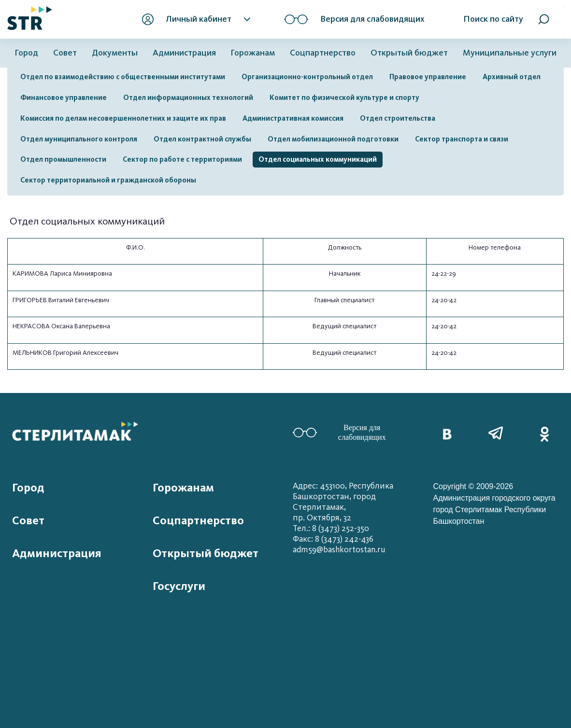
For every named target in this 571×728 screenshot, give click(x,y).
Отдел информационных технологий (188, 98)
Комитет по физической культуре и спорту (344, 98)
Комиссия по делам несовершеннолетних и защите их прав (123, 118)
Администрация (184, 53)
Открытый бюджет (409, 53)
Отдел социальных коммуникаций (318, 159)
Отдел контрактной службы (202, 139)
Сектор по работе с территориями (182, 159)
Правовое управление (428, 77)
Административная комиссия (293, 118)
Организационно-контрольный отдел (307, 77)
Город (26, 53)
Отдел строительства (398, 118)
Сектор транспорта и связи (462, 139)
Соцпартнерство (323, 53)
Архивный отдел (512, 77)
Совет (65, 53)
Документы (115, 53)
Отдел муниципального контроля (79, 139)
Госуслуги (179, 586)
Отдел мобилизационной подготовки (333, 139)
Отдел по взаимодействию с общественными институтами (123, 77)
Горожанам (253, 53)
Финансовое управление (64, 98)
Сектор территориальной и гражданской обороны (108, 180)
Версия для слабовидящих (339, 432)
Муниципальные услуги (510, 53)
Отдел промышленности (63, 159)
